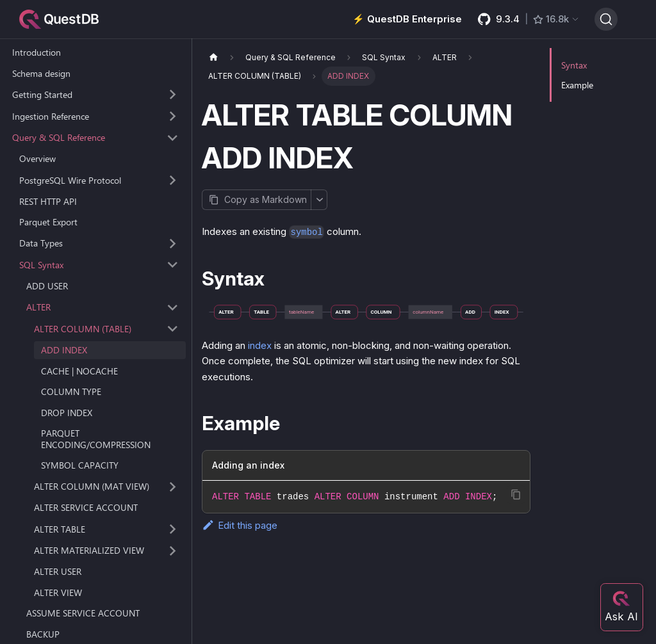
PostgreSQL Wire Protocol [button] (70, 180)
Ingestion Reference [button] (51, 116)
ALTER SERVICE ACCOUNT (86, 507)
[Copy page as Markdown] (256, 200)
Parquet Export (48, 222)
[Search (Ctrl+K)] (606, 19)
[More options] (319, 200)
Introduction (37, 52)
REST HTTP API (48, 201)
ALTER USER (58, 571)
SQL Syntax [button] (41, 265)
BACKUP (43, 634)
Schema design (41, 73)
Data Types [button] (41, 243)
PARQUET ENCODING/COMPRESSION (96, 439)
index (260, 345)
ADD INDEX (64, 350)
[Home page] (213, 57)
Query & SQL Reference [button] (59, 137)
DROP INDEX (67, 413)
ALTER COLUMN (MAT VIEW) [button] (92, 486)
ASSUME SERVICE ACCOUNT (83, 613)
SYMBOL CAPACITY (80, 465)
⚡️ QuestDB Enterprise (407, 19)
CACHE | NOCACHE (79, 371)
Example (577, 85)
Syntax (574, 65)
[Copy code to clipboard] (516, 495)
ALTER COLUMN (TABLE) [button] (83, 329)
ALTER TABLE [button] (60, 529)
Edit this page (240, 525)
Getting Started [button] (42, 94)
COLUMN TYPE (71, 391)
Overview (37, 158)
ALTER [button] (38, 307)
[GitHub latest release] (528, 19)
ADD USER (47, 286)
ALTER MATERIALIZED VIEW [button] (89, 550)
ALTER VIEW (58, 592)
